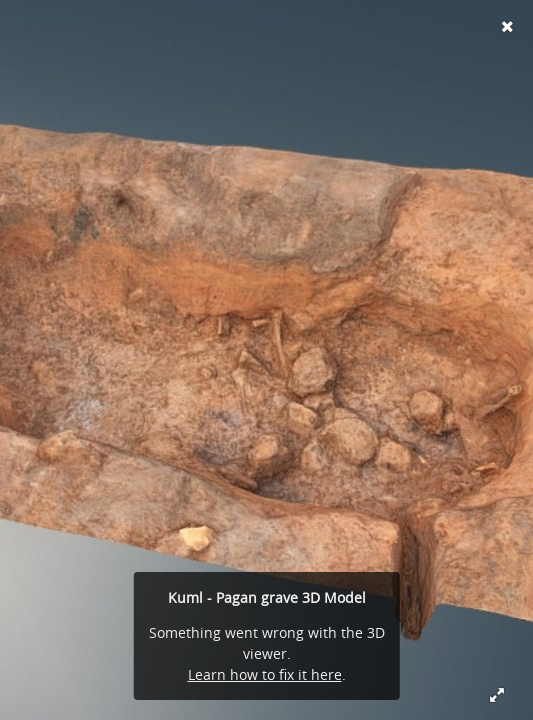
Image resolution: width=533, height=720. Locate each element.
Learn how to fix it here (265, 674)
